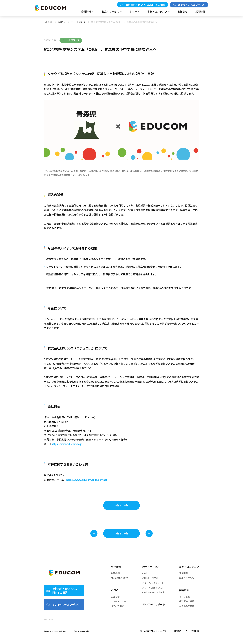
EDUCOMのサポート (154, 610)
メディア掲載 (117, 612)
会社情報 (116, 573)
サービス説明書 (191, 637)
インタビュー (186, 602)
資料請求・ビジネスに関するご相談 (145, 5)
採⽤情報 (184, 596)
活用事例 (183, 579)
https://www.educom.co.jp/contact (87, 480)
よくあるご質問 (187, 612)
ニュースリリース (119, 607)
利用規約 (175, 637)
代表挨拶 (115, 579)
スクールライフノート (153, 589)
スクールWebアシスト (153, 593)
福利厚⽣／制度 (187, 607)
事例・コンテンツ (189, 573)
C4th (145, 579)
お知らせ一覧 (122, 507)
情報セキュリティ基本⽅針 (57, 637)
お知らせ (116, 596)
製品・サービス (151, 573)
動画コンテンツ (187, 584)
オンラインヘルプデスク (192, 5)
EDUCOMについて (120, 584)
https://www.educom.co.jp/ (67, 444)
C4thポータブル (150, 584)
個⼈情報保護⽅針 (86, 637)
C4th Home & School (153, 598)
